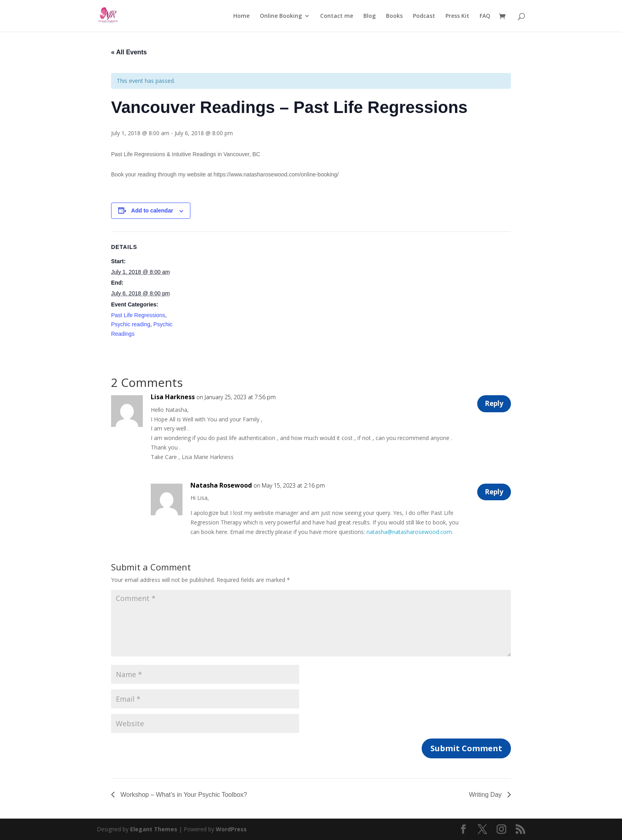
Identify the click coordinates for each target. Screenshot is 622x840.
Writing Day (486, 795)
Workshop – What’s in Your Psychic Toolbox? (183, 795)
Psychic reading (131, 324)
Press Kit (457, 16)
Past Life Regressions (138, 315)
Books (394, 16)
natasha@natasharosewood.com (409, 532)
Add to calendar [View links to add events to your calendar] (152, 210)
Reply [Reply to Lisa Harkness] (491, 405)
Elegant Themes (154, 829)
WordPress (231, 829)
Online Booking (281, 16)
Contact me (337, 16)
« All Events (129, 52)
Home (241, 16)
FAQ (485, 16)
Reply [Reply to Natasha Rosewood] (491, 493)
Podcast (424, 16)
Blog (370, 16)
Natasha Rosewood (221, 485)
